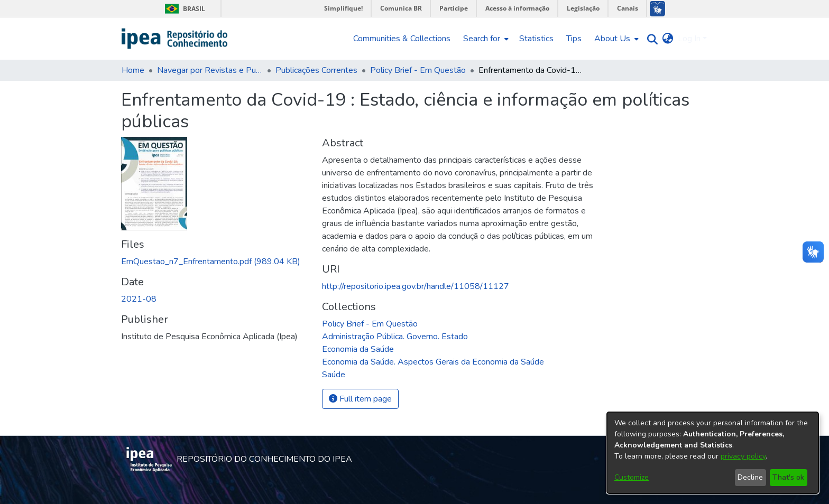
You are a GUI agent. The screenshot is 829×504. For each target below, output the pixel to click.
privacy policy (743, 456)
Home (133, 70)
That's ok (788, 477)
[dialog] (713, 453)
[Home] (175, 39)
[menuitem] (485, 39)
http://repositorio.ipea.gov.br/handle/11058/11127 (416, 286)
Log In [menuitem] (689, 39)
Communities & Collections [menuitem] (402, 39)
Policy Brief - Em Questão (418, 70)
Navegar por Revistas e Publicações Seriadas (210, 70)
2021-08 (139, 299)
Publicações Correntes (316, 70)
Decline (750, 477)
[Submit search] (650, 39)
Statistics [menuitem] (536, 39)
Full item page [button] (360, 399)
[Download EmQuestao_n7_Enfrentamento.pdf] (211, 262)
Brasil (183, 9)
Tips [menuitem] (574, 39)
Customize (632, 477)
